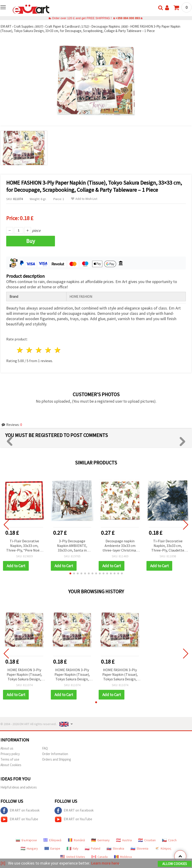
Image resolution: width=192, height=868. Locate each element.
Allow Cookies (175, 864)
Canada (100, 857)
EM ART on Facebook (20, 811)
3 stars (39, 350)
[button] (70, 573)
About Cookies (11, 765)
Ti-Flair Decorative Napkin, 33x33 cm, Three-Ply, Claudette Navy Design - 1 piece (168, 546)
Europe (52, 848)
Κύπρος (163, 848)
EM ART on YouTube (19, 819)
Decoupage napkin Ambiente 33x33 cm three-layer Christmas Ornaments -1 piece (120, 546)
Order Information (55, 754)
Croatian (147, 840)
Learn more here (105, 863)
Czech (169, 840)
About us (7, 748)
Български (26, 840)
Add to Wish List (84, 199)
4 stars (48, 350)
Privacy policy (10, 754)
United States (73, 857)
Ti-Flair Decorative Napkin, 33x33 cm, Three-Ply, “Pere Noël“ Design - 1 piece (24, 546)
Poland (93, 848)
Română (76, 840)
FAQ (45, 748)
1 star (20, 350)
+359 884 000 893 (128, 18)
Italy (73, 848)
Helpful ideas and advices (19, 787)
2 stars (30, 350)
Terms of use (10, 759)
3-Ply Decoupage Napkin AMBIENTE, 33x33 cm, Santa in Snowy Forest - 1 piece (72, 546)
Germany (100, 840)
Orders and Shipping (57, 759)
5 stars (58, 350)
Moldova (123, 857)
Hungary (29, 848)
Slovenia (139, 848)
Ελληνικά (52, 840)
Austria (124, 840)
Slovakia (115, 848)
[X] (3, 863)
